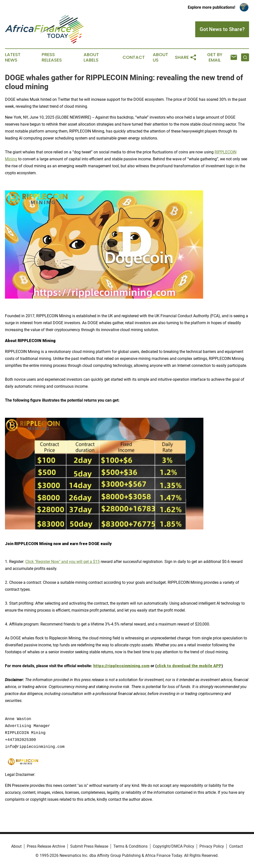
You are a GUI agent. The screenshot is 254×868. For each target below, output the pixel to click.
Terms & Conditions (130, 846)
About (16, 846)
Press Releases (52, 57)
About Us (160, 57)
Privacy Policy (212, 846)
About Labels (91, 57)
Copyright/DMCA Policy (174, 846)
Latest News (13, 57)
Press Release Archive (46, 846)
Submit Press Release (89, 846)
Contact (134, 57)
